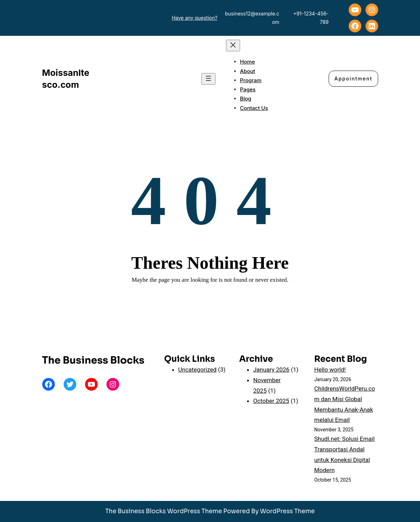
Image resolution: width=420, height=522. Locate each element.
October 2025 (271, 401)
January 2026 (271, 370)
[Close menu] (233, 45)
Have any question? (195, 18)
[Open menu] (208, 79)
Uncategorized (197, 370)
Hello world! (330, 370)
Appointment (353, 79)
